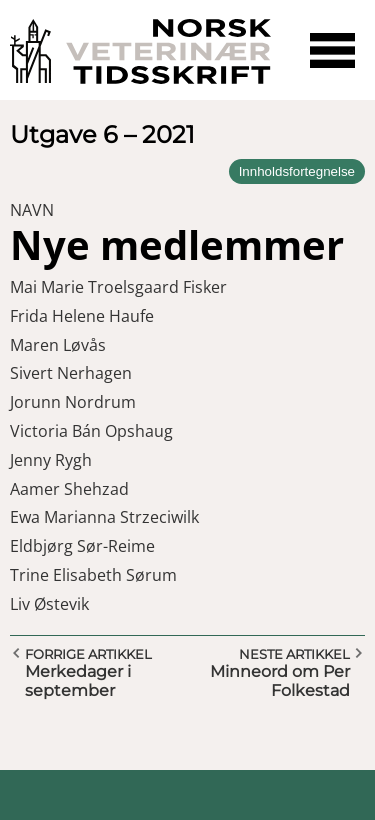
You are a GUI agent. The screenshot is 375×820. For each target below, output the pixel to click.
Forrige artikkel (88, 654)
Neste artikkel (294, 654)
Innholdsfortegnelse (297, 171)
